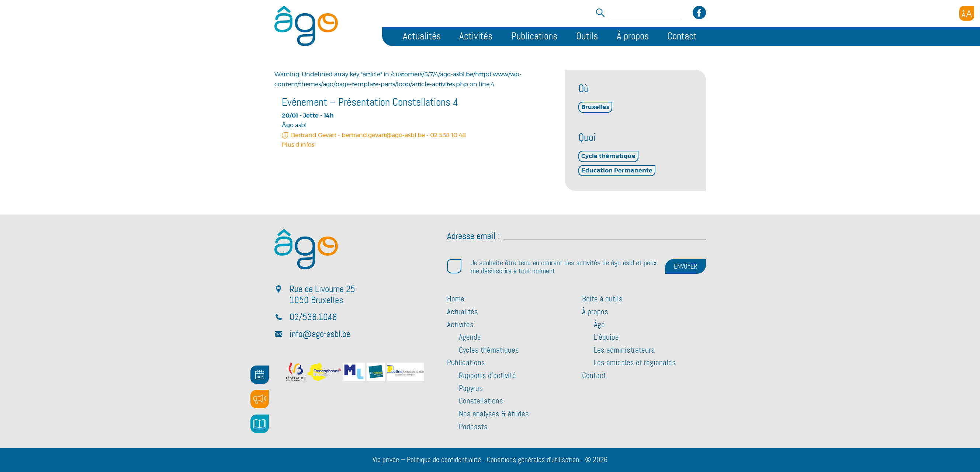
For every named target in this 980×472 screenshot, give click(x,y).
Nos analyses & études (494, 414)
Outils (587, 37)
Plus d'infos (298, 145)
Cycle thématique (608, 156)
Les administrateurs (624, 350)
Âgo (599, 325)
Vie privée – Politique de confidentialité (427, 460)
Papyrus (471, 389)
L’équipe (606, 338)
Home (456, 299)
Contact (682, 37)
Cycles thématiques (489, 350)
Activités (476, 37)
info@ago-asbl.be (320, 335)
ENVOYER (685, 267)
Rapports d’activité (487, 376)
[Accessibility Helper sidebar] (967, 13)
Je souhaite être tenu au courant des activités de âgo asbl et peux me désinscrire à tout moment (552, 267)
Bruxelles (595, 107)
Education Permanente (617, 171)
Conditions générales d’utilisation (533, 460)
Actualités (422, 37)
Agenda (470, 338)
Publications (534, 37)
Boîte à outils (602, 299)
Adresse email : (473, 237)
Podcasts (473, 427)
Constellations (481, 401)
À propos (633, 37)
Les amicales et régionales (635, 363)
